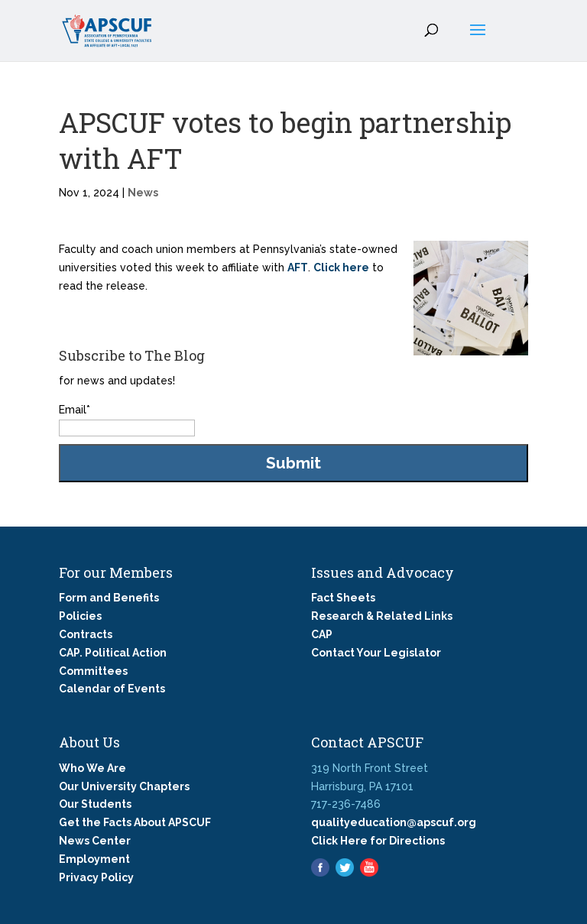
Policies (80, 616)
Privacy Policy (96, 877)
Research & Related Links (382, 616)
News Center (95, 841)
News (143, 193)
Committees (93, 671)
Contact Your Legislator (376, 653)
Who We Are (92, 768)
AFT (298, 267)
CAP (322, 634)
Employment (94, 859)
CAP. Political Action (113, 653)
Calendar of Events (112, 689)
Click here (341, 267)
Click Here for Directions (378, 841)
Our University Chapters (124, 786)
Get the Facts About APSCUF (135, 822)
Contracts (86, 634)
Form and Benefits (109, 598)
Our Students (95, 804)
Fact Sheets (343, 598)
